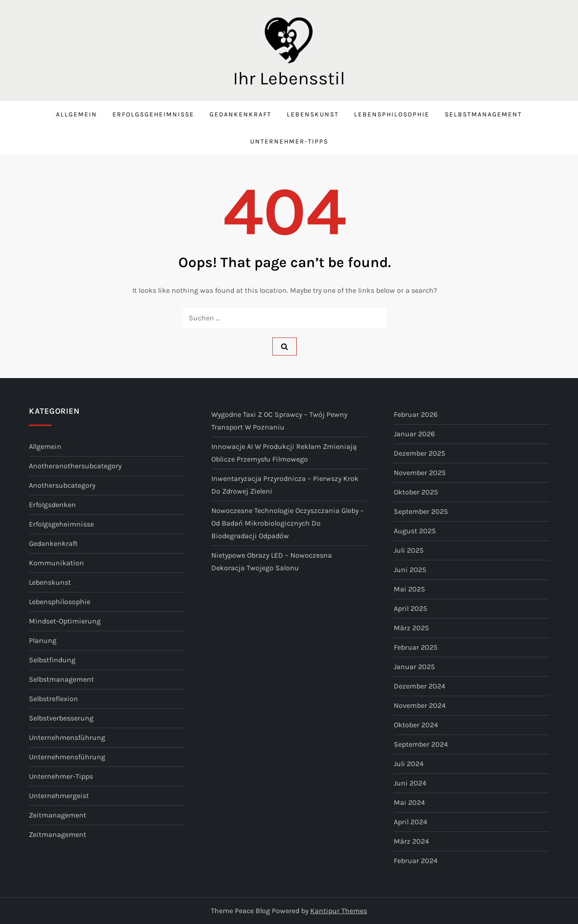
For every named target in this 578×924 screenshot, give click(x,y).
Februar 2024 (416, 861)
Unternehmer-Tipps (289, 141)
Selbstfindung (52, 660)
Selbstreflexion (54, 699)
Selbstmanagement (483, 114)
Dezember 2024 (420, 686)
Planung (43, 640)
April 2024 (410, 822)
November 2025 (420, 473)
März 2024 (411, 841)
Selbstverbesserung (61, 718)
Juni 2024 (410, 783)
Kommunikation (56, 563)
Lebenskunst (313, 114)
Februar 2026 (416, 414)
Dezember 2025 (420, 453)
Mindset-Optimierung (65, 621)
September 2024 (421, 744)
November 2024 (420, 705)
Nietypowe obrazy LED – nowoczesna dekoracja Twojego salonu (272, 561)
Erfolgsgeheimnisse (153, 114)
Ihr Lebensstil (289, 78)
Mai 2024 (409, 802)
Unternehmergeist (59, 796)
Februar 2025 (416, 647)
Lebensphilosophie (392, 114)
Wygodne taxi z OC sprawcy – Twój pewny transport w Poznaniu (279, 421)
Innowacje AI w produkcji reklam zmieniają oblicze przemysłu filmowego (284, 453)
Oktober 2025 (416, 492)
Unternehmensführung (67, 737)
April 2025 (410, 608)
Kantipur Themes (339, 911)
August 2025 (415, 531)
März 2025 (411, 628)
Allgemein (77, 114)
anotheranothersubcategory (75, 466)
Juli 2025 (409, 550)
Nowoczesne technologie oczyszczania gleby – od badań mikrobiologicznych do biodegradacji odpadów (288, 523)
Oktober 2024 (416, 725)
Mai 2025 (409, 589)
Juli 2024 (409, 764)
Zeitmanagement (58, 815)
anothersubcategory (62, 485)
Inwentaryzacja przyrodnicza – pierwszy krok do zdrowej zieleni (285, 485)
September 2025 (421, 511)
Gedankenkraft (240, 114)
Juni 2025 (410, 570)
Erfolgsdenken (52, 505)
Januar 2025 (414, 667)
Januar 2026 (414, 434)
